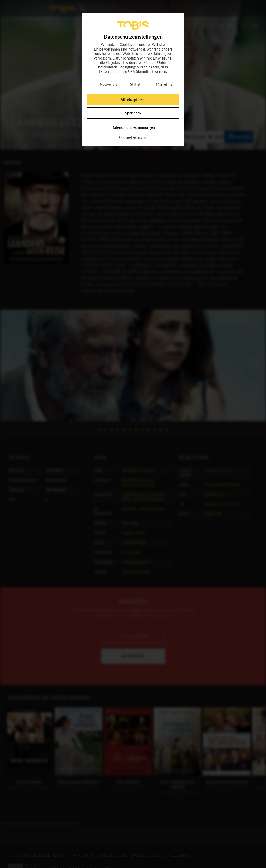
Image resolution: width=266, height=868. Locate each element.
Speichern (133, 113)
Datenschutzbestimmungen (133, 127)
